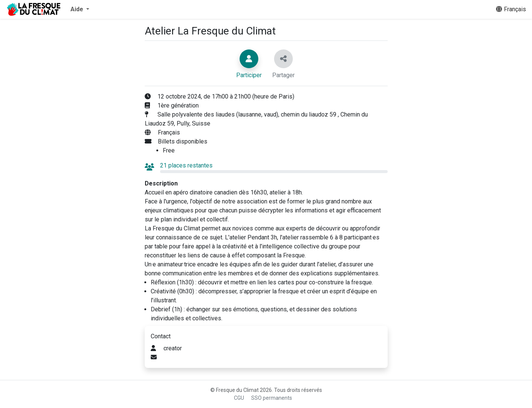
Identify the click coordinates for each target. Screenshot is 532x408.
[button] (80, 9)
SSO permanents (272, 398)
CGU (239, 398)
